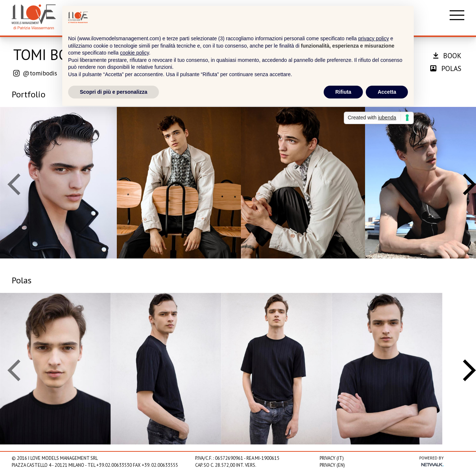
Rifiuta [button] (343, 92)
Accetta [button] (387, 92)
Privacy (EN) (332, 465)
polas (446, 68)
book (447, 55)
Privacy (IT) (332, 458)
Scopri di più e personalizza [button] (114, 92)
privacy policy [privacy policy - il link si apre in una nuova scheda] (373, 38)
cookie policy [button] (135, 53)
